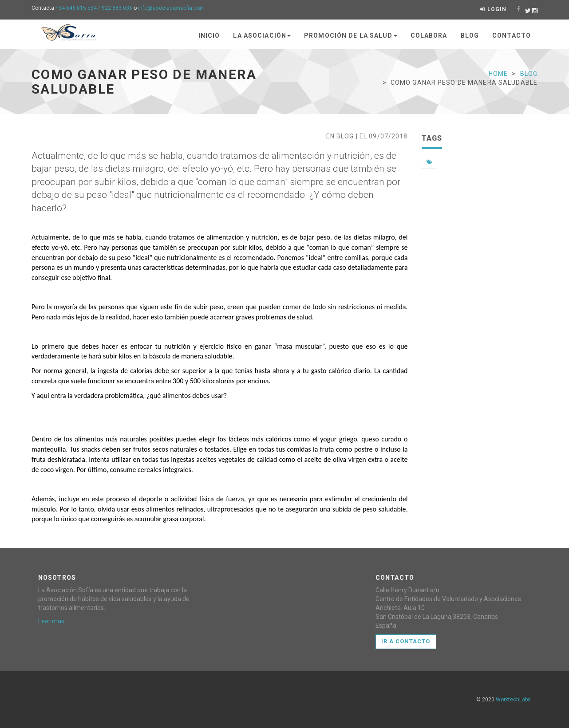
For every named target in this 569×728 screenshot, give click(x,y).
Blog (470, 35)
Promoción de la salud (351, 35)
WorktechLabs (513, 700)
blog (529, 74)
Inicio (209, 35)
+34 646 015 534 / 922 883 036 (94, 8)
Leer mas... (53, 621)
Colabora (429, 35)
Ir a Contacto (406, 641)
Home (498, 74)
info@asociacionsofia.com (171, 8)
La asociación (262, 35)
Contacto (512, 35)
